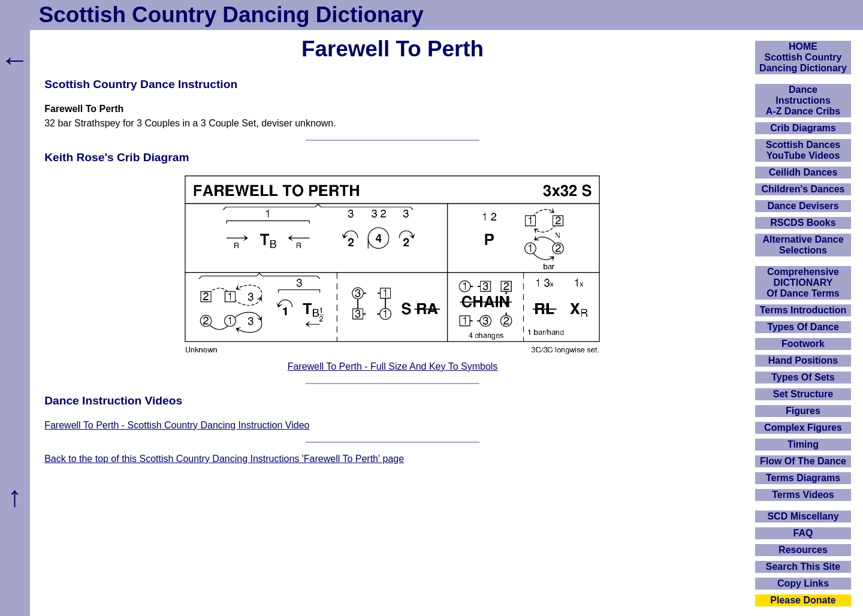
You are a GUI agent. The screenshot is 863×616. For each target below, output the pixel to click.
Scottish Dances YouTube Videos (803, 150)
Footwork (803, 344)
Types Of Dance (803, 327)
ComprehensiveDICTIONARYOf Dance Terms (803, 283)
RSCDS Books (803, 223)
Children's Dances (803, 189)
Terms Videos (803, 495)
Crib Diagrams (803, 128)
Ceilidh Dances (803, 172)
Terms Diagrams (803, 478)
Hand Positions (803, 360)
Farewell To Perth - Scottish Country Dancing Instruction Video (177, 425)
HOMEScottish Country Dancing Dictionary (803, 57)
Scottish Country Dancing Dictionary (231, 15)
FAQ (803, 533)
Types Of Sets (803, 377)
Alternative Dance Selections (803, 245)
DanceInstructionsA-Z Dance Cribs (803, 100)
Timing (803, 444)
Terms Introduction (803, 310)
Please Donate (803, 600)
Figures (803, 411)
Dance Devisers (803, 206)
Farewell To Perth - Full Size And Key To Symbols (393, 366)
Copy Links (803, 583)
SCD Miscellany (803, 516)
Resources (803, 550)
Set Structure (803, 394)
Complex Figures (803, 428)
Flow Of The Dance (803, 461)
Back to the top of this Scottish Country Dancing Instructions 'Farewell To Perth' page (224, 459)
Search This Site (803, 567)
